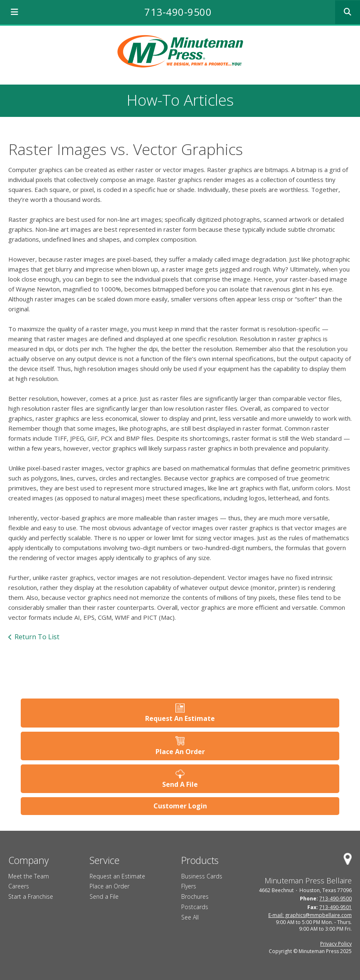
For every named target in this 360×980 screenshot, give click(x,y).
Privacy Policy (336, 944)
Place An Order (180, 752)
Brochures (195, 896)
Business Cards (202, 876)
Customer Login (180, 806)
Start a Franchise (31, 896)
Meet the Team (29, 876)
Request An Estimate (180, 718)
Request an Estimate (117, 876)
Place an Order (109, 886)
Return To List (37, 637)
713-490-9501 (336, 907)
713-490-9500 (178, 12)
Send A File (180, 784)
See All (190, 917)
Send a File (104, 896)
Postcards (195, 907)
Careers (19, 886)
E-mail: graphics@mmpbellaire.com (310, 915)
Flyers (189, 886)
